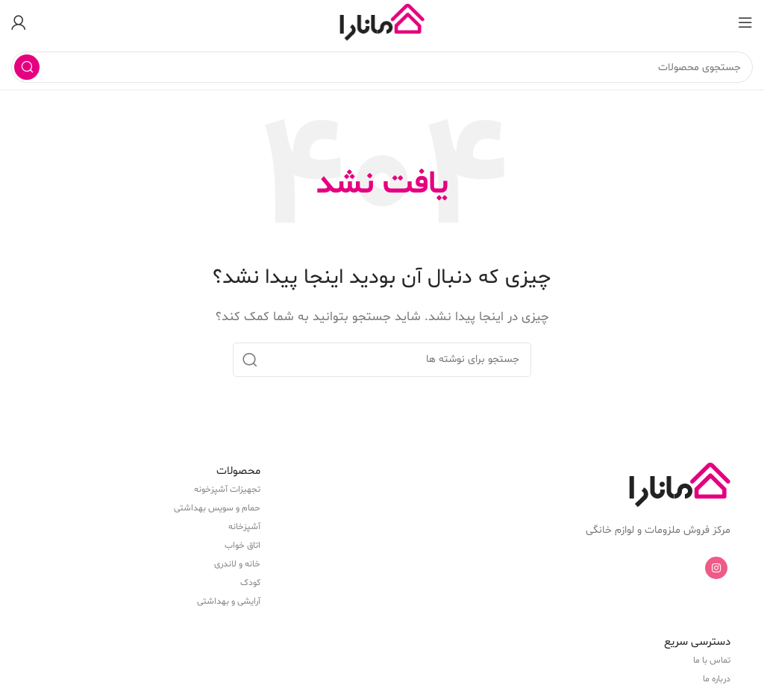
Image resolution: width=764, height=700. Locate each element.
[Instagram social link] (716, 568)
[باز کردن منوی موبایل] (745, 22)
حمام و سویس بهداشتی (217, 508)
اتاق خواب (242, 546)
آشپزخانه (244, 527)
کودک (250, 583)
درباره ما (717, 679)
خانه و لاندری (237, 564)
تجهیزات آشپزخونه (227, 490)
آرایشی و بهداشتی (229, 601)
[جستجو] (382, 67)
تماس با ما (712, 660)
